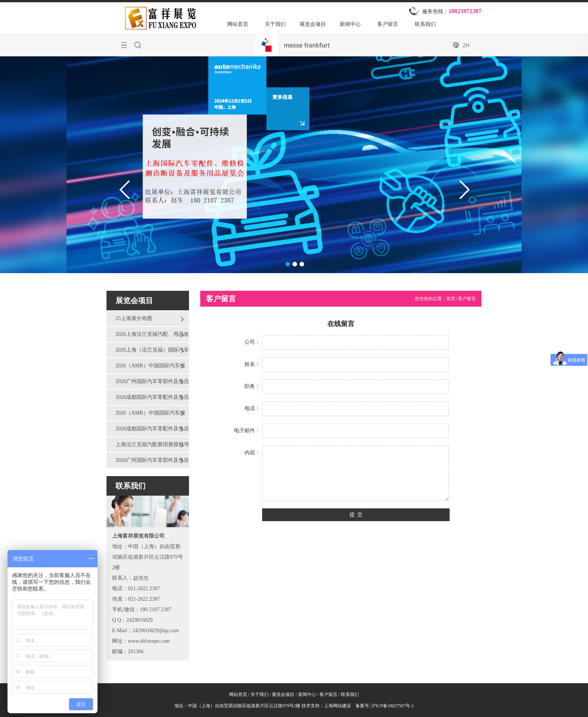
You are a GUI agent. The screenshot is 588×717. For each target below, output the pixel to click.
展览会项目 (313, 24)
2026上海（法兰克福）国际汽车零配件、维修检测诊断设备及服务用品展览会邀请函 (148, 352)
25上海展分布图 (134, 318)
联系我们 (425, 24)
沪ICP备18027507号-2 (392, 706)
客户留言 (388, 24)
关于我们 (275, 24)
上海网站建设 (337, 706)
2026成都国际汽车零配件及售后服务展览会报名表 (148, 431)
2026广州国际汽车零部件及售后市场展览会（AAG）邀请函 (148, 384)
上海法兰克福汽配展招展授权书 (152, 444)
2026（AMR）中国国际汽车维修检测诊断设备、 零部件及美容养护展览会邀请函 (147, 368)
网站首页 (238, 24)
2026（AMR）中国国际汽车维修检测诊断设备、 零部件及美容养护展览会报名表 (147, 415)
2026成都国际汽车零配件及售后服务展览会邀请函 (148, 400)
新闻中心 (350, 24)
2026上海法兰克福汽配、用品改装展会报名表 (148, 337)
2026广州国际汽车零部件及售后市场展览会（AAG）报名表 (148, 463)
